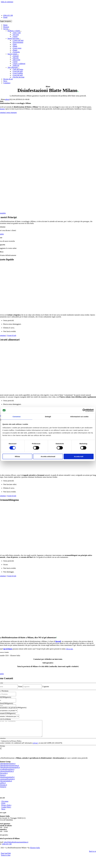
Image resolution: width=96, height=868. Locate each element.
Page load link (6, 856)
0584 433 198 (7, 847)
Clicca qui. (69, 649)
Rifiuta (17, 456)
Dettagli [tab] (48, 417)
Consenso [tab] (17, 417)
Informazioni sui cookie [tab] (79, 417)
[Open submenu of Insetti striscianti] (20, 39)
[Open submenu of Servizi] (9, 29)
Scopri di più (12, 335)
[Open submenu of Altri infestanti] (18, 68)
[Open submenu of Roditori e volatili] (21, 31)
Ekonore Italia (35, 851)
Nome (20, 687)
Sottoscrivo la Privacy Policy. (11, 744)
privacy (36, 746)
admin (7, 99)
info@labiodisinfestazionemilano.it (16, 845)
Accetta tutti (79, 456)
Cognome (46, 687)
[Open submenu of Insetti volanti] (18, 55)
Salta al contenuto (7, 2)
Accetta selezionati (48, 456)
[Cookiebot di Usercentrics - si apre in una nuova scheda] (84, 410)
